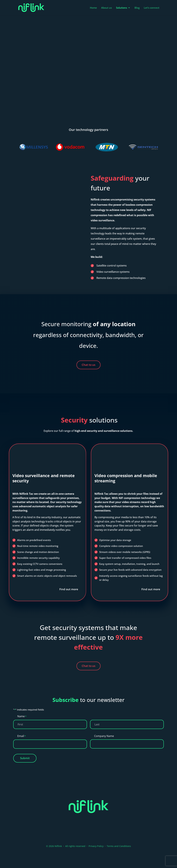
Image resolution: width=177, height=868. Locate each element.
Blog (137, 8)
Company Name (104, 736)
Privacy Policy (96, 846)
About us (106, 8)
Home (93, 8)
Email (21, 736)
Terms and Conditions (119, 846)
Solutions (122, 8)
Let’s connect (152, 8)
